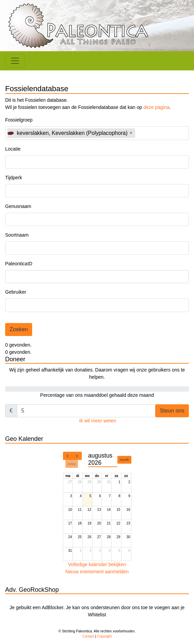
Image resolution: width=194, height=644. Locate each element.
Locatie (13, 149)
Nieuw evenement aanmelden (97, 572)
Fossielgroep (19, 120)
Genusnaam (18, 206)
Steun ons (172, 411)
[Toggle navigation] (15, 61)
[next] (77, 456)
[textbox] (156, 133)
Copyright (104, 636)
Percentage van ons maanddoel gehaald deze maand (97, 395)
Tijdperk (14, 178)
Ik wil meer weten (98, 421)
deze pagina (156, 107)
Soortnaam (17, 235)
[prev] (68, 456)
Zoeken (19, 329)
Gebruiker (16, 292)
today (72, 464)
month (124, 460)
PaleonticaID (19, 264)
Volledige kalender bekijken (97, 564)
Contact (88, 636)
